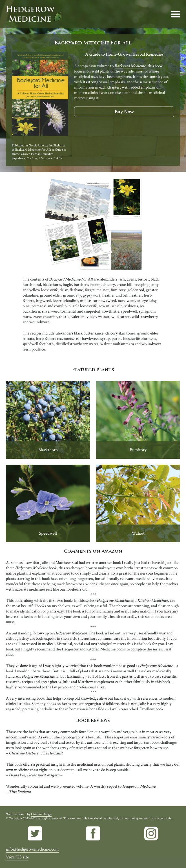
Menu (176, 14)
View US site (17, 857)
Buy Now (124, 112)
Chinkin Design (41, 814)
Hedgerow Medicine (34, 14)
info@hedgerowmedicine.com (32, 849)
